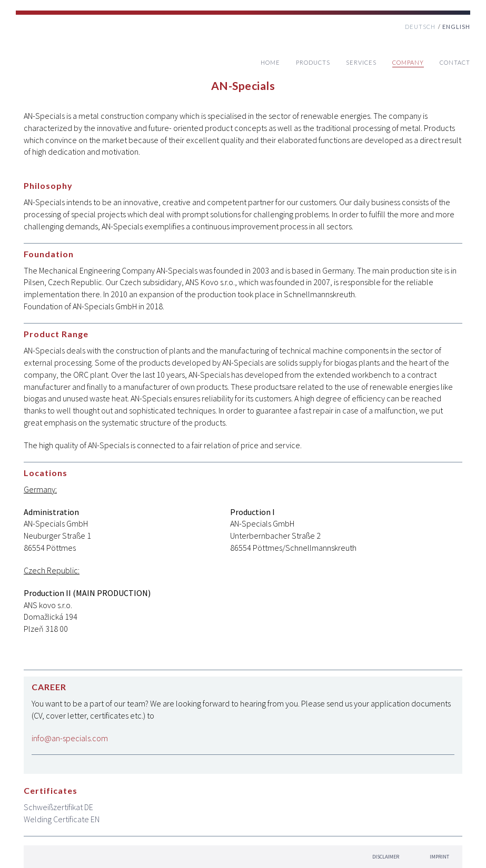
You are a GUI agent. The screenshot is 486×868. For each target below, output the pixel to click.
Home (58, 52)
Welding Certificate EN (62, 819)
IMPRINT (439, 857)
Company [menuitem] (408, 62)
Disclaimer (386, 857)
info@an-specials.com (70, 738)
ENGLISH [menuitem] (456, 27)
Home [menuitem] (270, 62)
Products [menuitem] (313, 62)
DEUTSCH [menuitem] (420, 27)
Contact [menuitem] (455, 62)
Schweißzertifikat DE (58, 807)
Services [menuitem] (361, 62)
